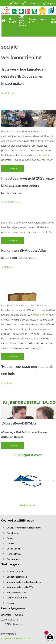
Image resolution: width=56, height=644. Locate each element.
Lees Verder (12, 168)
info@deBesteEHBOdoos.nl (16, 639)
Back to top (28, 505)
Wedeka (37, 315)
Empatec (43, 155)
